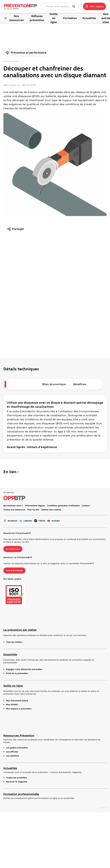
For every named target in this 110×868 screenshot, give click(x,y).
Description (27, 384)
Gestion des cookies (51, 510)
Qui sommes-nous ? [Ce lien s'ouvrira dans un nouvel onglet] (13, 506)
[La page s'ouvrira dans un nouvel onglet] (94, 6)
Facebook (10, 521)
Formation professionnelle (21, 794)
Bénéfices (80, 384)
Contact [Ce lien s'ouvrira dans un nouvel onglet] (86, 506)
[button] (94, 6)
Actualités (10, 768)
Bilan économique (54, 384)
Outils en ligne (13, 686)
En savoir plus (13, 549)
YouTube (53, 521)
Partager (16, 229)
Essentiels (10, 654)
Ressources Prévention (19, 736)
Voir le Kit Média (14, 571)
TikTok (40, 521)
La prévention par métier (20, 630)
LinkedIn (26, 521)
